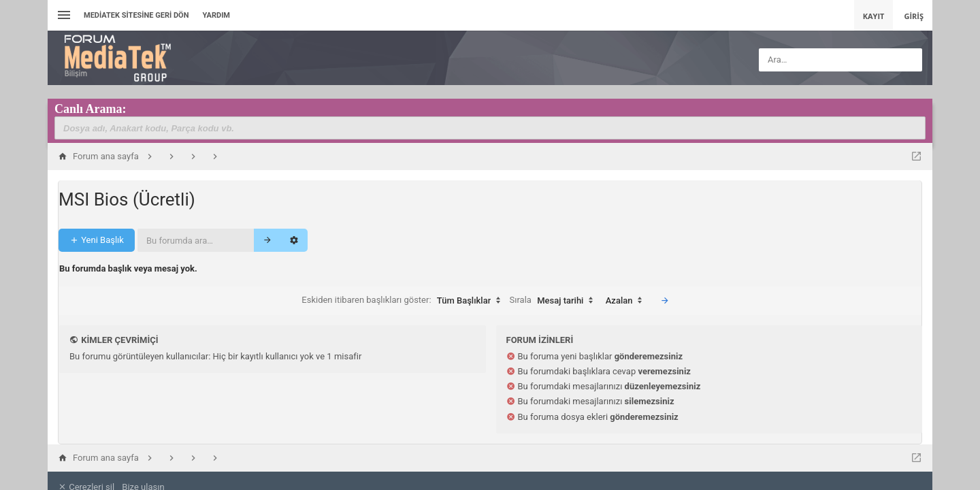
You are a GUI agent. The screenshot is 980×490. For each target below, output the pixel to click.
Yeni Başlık (97, 226)
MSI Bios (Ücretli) (127, 185)
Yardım (216, 15)
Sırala (555, 287)
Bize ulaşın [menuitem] (143, 473)
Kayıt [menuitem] (874, 16)
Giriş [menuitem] (914, 16)
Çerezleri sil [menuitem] (86, 473)
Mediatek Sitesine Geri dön (136, 15)
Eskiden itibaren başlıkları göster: (404, 287)
